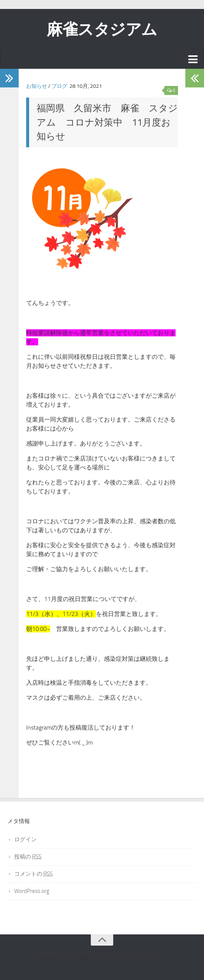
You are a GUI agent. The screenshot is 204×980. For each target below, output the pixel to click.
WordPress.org (32, 891)
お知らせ (37, 86)
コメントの (33, 874)
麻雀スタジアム (102, 30)
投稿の (28, 857)
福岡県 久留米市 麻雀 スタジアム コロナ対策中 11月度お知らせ (107, 122)
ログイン (25, 839)
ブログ (59, 86)
